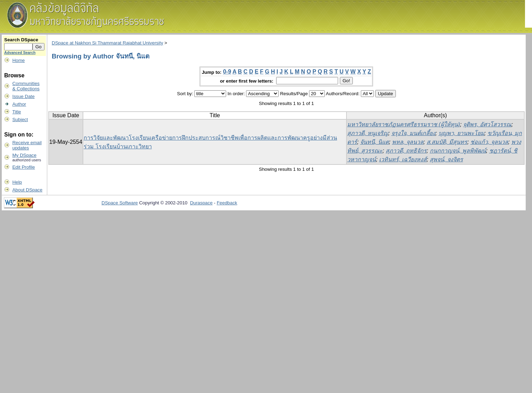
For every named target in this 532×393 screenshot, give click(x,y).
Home (19, 60)
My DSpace (24, 155)
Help (17, 182)
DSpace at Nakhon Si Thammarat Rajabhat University (107, 43)
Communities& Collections (26, 86)
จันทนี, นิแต (374, 142)
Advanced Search (20, 52)
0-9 (227, 72)
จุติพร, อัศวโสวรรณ (487, 124)
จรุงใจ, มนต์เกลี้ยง (413, 133)
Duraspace (201, 203)
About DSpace (27, 190)
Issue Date (23, 96)
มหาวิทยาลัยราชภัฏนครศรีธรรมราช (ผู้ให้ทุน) (404, 124)
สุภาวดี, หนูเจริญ (368, 133)
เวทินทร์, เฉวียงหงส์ (403, 159)
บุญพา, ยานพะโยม (461, 133)
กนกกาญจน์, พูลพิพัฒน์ (458, 151)
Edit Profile (23, 167)
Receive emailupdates (27, 145)
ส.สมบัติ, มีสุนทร (447, 142)
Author (19, 104)
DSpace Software (120, 203)
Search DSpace (21, 40)
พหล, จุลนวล (408, 142)
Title (17, 112)
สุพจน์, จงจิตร (446, 159)
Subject (20, 120)
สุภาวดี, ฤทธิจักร (406, 151)
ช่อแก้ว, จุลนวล (489, 142)
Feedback (227, 203)
